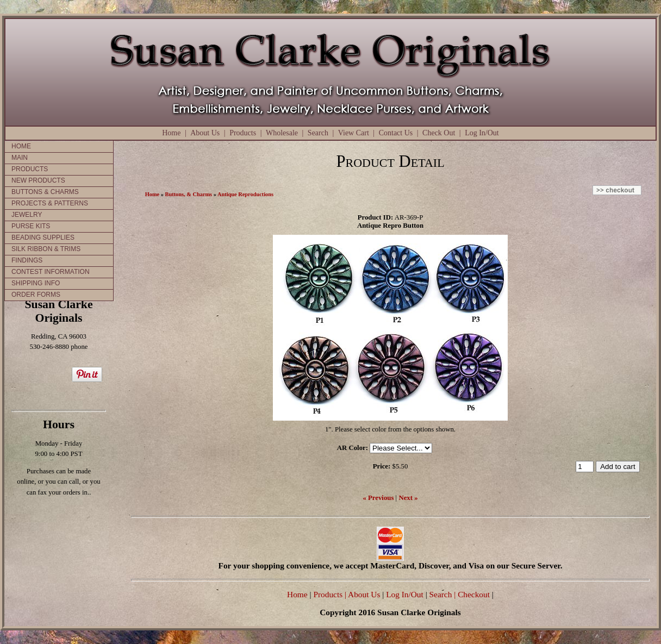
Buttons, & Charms (189, 194)
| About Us (363, 594)
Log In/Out (482, 133)
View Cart (354, 133)
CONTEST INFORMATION (51, 272)
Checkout (474, 594)
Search (318, 133)
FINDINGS (27, 260)
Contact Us (396, 133)
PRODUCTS (30, 169)
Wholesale (282, 133)
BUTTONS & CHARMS (45, 192)
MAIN (20, 158)
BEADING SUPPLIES (43, 237)
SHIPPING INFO (36, 283)
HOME (21, 146)
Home (171, 133)
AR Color (351, 448)
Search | (442, 594)
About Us (205, 133)
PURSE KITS (31, 226)
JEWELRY (27, 215)
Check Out (439, 133)
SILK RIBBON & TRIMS (46, 249)
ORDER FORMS (36, 295)
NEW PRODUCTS (38, 180)
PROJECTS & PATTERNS (50, 203)
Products (243, 133)
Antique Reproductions (245, 194)
